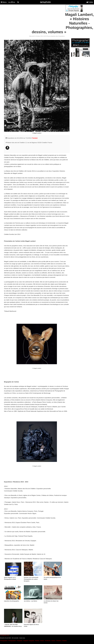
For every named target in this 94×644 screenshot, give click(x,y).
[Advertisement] (38, 15)
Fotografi (25, 641)
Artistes (42, 641)
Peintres (37, 641)
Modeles (64, 641)
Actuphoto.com (5, 635)
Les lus (12, 2)
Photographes (4, 641)
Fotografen (31, 641)
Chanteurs (59, 641)
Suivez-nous (22, 638)
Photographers (12, 641)
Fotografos (20, 641)
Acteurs (53, 641)
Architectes (48, 641)
